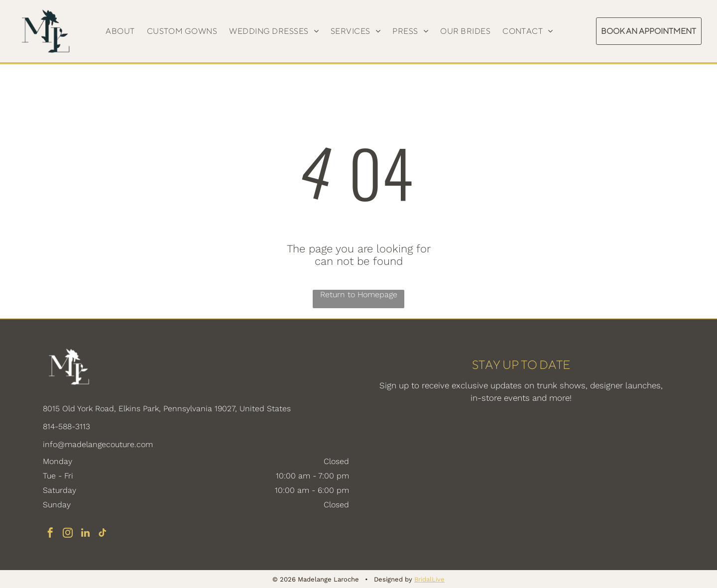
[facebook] (50, 534)
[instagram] (68, 534)
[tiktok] (103, 534)
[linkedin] (85, 534)
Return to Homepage (359, 294)
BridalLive (429, 579)
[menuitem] (120, 31)
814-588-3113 (66, 426)
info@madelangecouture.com (98, 444)
